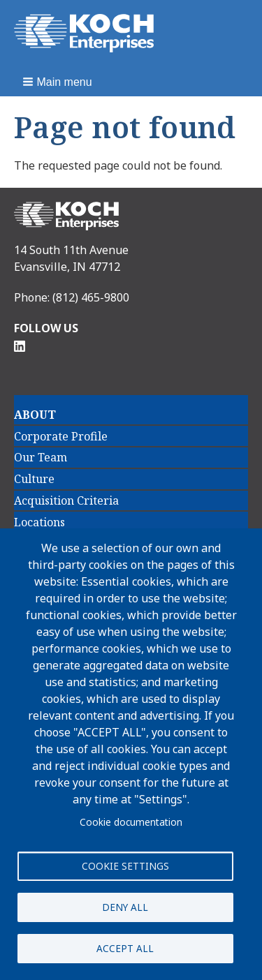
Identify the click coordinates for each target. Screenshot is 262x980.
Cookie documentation (131, 822)
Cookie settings (125, 866)
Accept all (125, 948)
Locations (39, 522)
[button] (59, 82)
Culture (34, 479)
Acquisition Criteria (66, 500)
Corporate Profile (61, 436)
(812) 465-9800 (91, 297)
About (35, 415)
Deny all (125, 907)
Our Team (41, 457)
